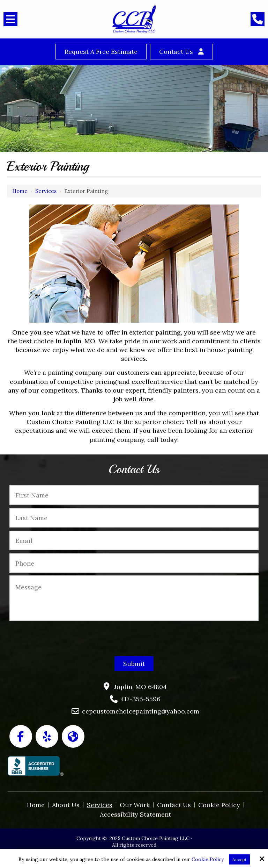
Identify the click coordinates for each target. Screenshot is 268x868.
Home (20, 191)
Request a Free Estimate (101, 52)
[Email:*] (134, 540)
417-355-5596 (140, 699)
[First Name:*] (134, 495)
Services (46, 191)
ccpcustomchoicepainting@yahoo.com (141, 711)
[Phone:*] (134, 563)
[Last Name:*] (134, 518)
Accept (239, 859)
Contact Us (176, 52)
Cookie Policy (208, 859)
